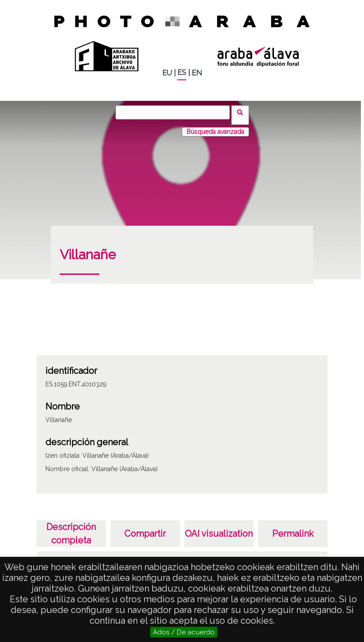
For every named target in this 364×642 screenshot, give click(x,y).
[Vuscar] (176, 112)
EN (197, 73)
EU (167, 73)
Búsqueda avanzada (215, 126)
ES (182, 72)
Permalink (293, 528)
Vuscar (243, 112)
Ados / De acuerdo (184, 632)
